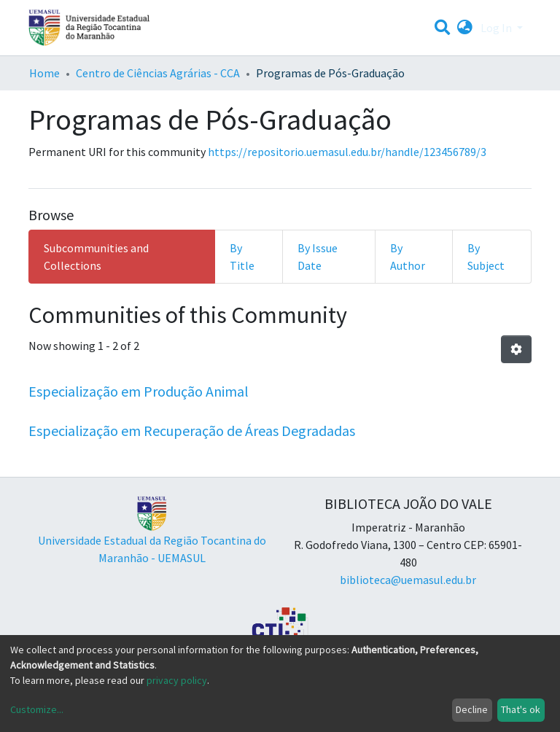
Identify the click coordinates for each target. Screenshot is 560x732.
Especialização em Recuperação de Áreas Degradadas (192, 431)
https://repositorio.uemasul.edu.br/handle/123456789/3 (347, 152)
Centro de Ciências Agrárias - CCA (158, 73)
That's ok (521, 709)
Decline (472, 709)
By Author (408, 257)
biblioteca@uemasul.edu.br (408, 580)
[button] (465, 28)
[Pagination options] (516, 349)
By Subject (486, 257)
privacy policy (177, 680)
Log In (497, 28)
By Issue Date (318, 257)
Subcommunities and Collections (96, 257)
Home (44, 73)
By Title (242, 257)
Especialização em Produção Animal (139, 391)
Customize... (37, 709)
